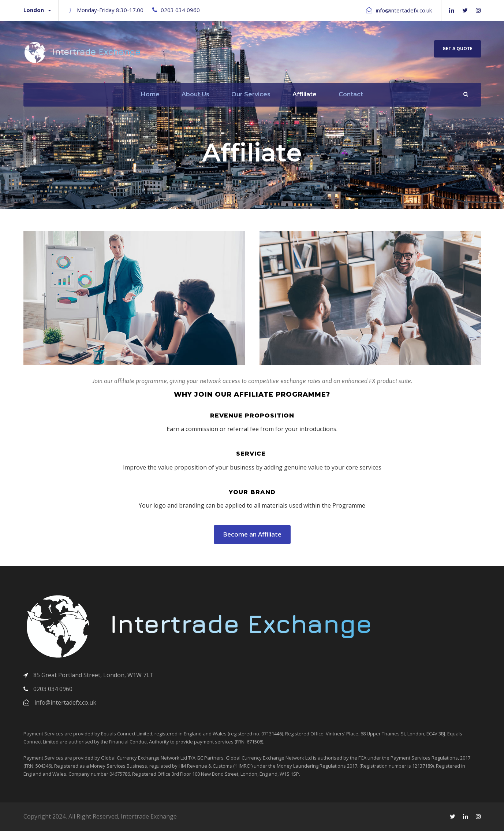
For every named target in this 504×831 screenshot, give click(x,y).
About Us (195, 94)
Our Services (251, 94)
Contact (351, 94)
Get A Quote (458, 49)
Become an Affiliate (252, 534)
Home (150, 94)
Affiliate (305, 94)
